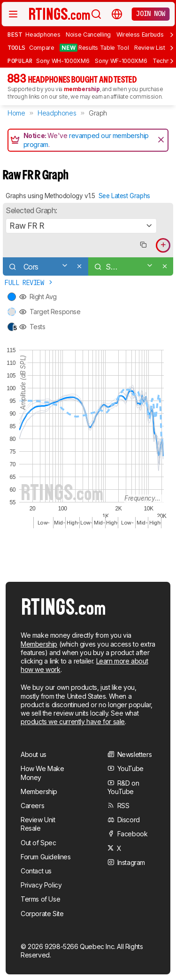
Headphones (43, 35)
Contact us (36, 871)
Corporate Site (42, 914)
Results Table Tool (94, 48)
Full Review (29, 283)
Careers (32, 806)
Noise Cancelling (88, 35)
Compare (42, 48)
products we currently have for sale (73, 721)
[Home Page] (60, 14)
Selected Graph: (31, 210)
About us (34, 754)
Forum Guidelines (46, 857)
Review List (150, 48)
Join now (150, 14)
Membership (39, 644)
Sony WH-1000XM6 (63, 61)
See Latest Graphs (124, 196)
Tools (16, 47)
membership (82, 89)
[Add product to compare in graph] (163, 245)
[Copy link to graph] (143, 245)
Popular (20, 61)
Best (15, 34)
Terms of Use (40, 899)
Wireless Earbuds (140, 35)
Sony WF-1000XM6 (121, 61)
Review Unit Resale (38, 824)
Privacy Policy (41, 885)
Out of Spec (38, 843)
